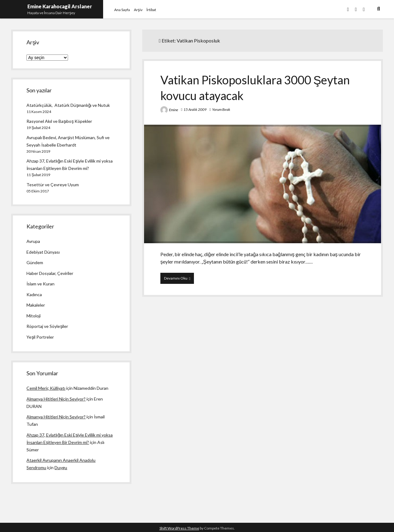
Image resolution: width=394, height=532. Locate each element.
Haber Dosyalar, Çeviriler (50, 273)
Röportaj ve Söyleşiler (47, 326)
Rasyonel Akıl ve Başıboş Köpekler (59, 121)
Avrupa (33, 241)
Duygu (61, 468)
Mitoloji (34, 316)
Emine (174, 110)
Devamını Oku (179, 280)
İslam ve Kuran (40, 284)
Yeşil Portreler (40, 337)
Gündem (35, 262)
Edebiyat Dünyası (43, 252)
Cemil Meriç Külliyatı (46, 388)
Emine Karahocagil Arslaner (60, 6)
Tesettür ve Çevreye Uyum (53, 185)
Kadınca (34, 294)
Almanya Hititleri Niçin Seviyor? (56, 399)
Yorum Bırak (221, 109)
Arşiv (138, 10)
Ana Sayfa (122, 10)
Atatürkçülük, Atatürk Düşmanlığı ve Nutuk (68, 105)
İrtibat (151, 10)
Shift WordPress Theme (179, 528)
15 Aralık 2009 (195, 109)
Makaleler (36, 305)
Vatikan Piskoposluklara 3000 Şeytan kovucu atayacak (263, 184)
